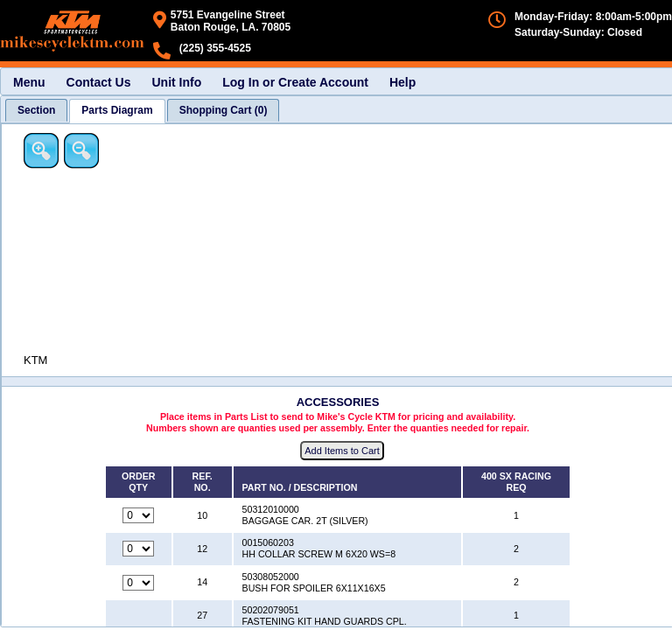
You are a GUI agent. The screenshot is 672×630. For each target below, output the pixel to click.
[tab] (36, 110)
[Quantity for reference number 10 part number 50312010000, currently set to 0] (138, 515)
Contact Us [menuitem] (99, 82)
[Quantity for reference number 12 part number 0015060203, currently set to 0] (138, 549)
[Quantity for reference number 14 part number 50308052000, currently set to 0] (138, 583)
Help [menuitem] (402, 82)
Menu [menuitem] (29, 82)
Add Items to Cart (342, 451)
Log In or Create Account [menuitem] (295, 82)
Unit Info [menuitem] (176, 82)
